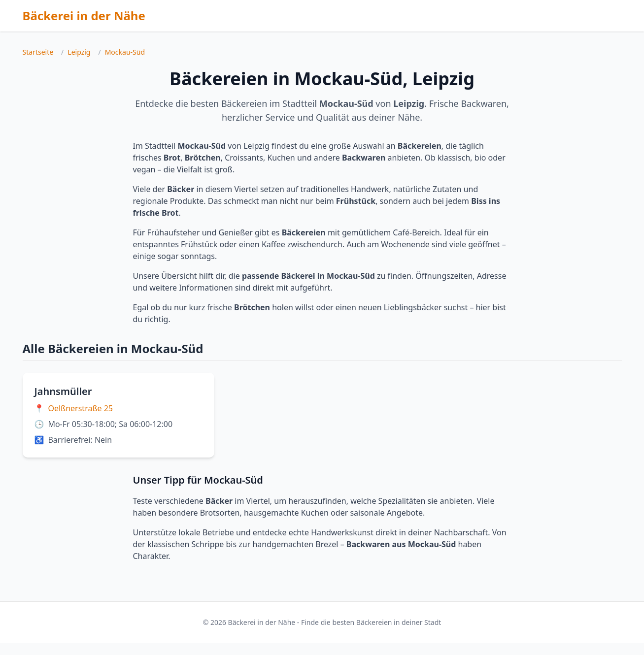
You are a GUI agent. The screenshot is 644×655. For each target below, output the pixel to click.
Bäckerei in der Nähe (84, 16)
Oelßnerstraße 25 (80, 408)
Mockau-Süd (125, 52)
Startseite (38, 52)
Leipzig (79, 52)
